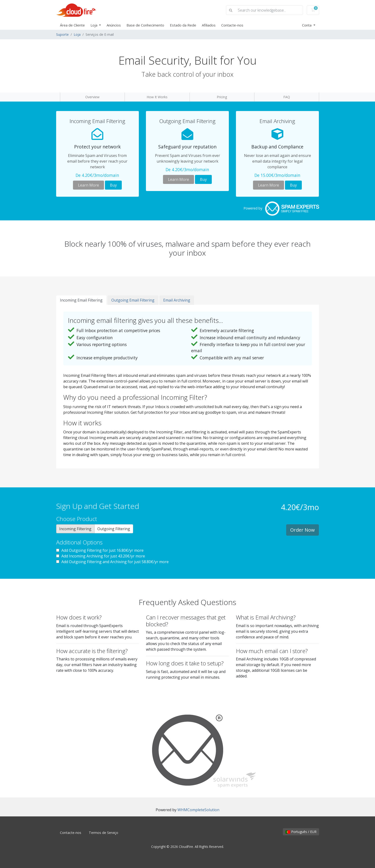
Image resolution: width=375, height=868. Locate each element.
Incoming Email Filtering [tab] (81, 300)
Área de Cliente (72, 25)
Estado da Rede (183, 25)
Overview (92, 97)
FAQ (287, 97)
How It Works (157, 97)
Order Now (303, 530)
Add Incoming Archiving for (101, 556)
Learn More (88, 185)
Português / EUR (301, 832)
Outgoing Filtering (114, 529)
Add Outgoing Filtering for (100, 550)
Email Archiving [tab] (177, 300)
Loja (94, 25)
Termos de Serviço (104, 833)
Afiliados (209, 25)
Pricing (222, 97)
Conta (307, 25)
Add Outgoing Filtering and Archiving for (112, 562)
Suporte (62, 34)
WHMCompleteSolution (198, 810)
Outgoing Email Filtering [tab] (133, 300)
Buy (113, 185)
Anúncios (114, 25)
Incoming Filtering (75, 529)
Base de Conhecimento (145, 25)
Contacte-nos (232, 25)
